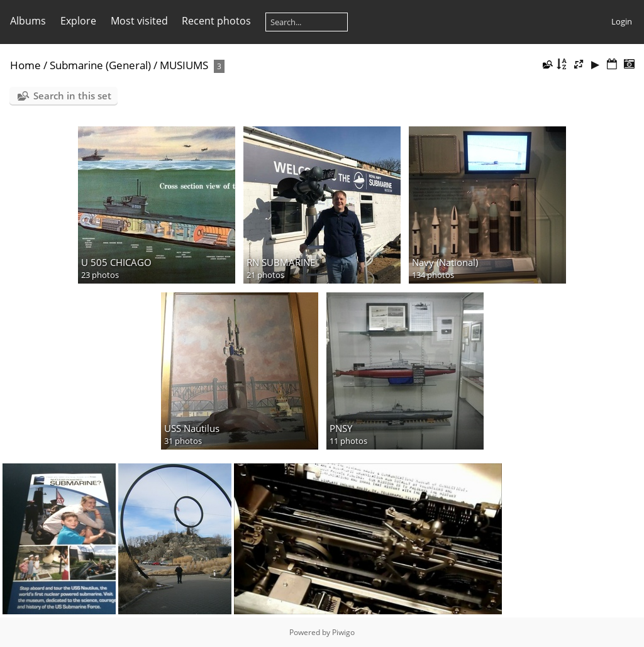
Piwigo (343, 632)
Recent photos (216, 21)
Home (25, 65)
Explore (78, 21)
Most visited (139, 21)
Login (622, 21)
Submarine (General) (100, 65)
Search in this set (72, 96)
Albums (28, 21)
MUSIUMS (184, 65)
